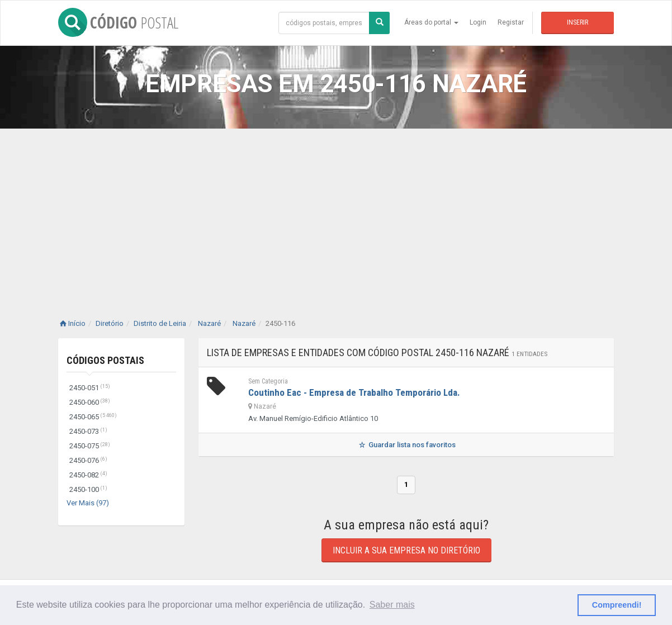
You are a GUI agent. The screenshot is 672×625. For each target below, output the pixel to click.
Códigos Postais (105, 360)
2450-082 (88, 475)
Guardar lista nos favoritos (406, 445)
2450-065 (93, 417)
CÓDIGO (118, 22)
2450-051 (90, 388)
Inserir (578, 22)
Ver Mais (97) (88, 503)
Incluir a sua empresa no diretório (406, 550)
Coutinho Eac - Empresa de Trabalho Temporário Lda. (354, 392)
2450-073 (88, 431)
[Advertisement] (336, 212)
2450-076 (88, 460)
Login (478, 22)
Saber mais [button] (392, 605)
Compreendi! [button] (617, 605)
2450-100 (88, 489)
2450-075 (90, 446)
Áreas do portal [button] (431, 22)
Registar (511, 22)
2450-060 (90, 402)
